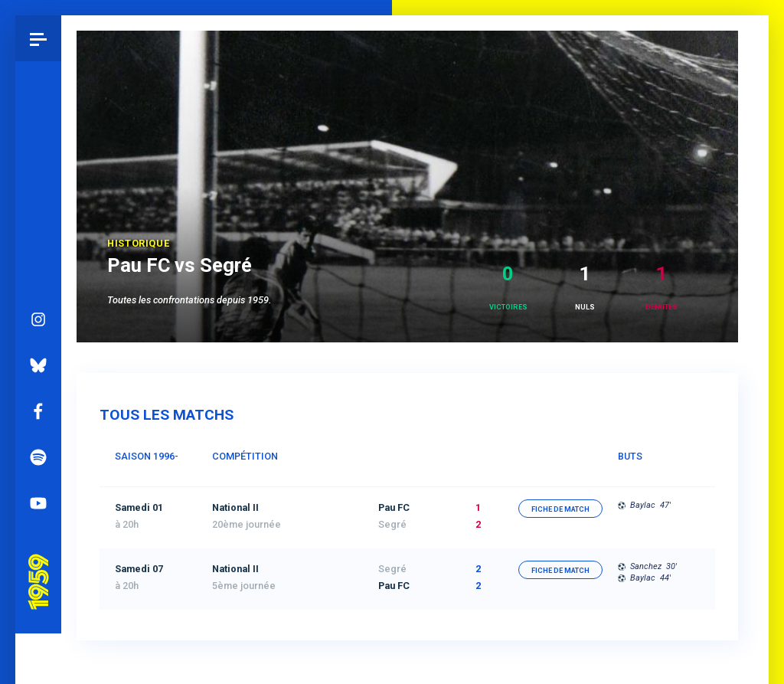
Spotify (38, 414)
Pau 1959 (42, 520)
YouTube (38, 460)
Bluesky (38, 322)
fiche (560, 509)
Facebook (38, 368)
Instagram (38, 277)
